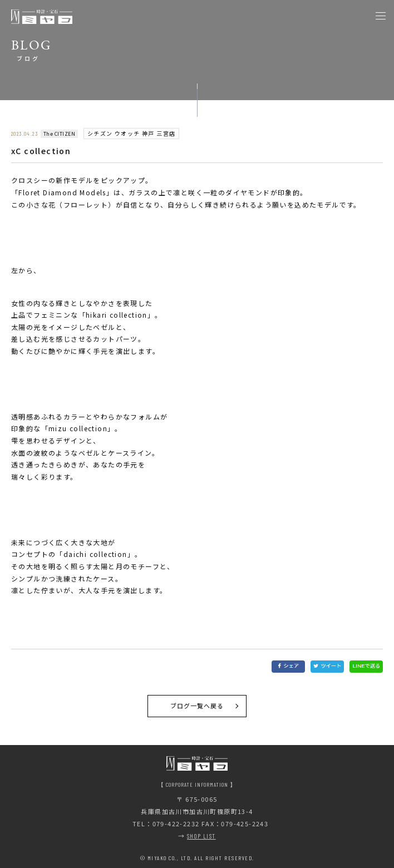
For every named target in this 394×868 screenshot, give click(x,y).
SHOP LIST (201, 836)
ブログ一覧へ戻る (197, 706)
